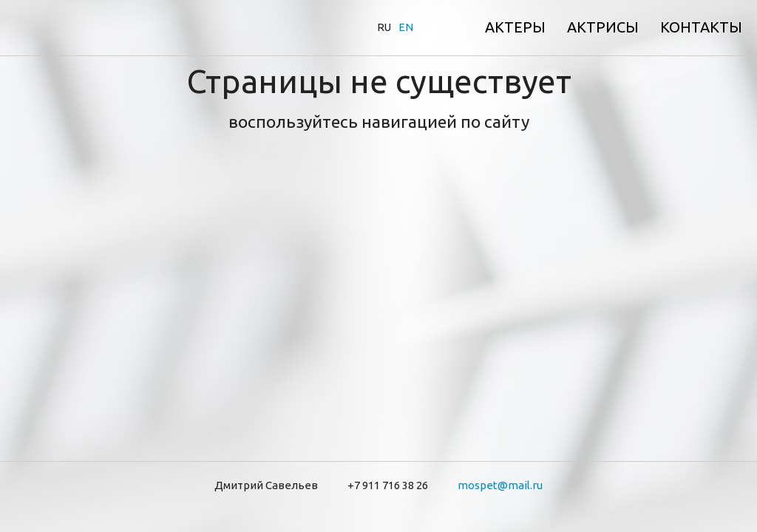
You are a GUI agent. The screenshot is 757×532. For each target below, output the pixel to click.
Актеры (515, 27)
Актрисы (603, 27)
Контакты (701, 27)
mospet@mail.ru (500, 485)
